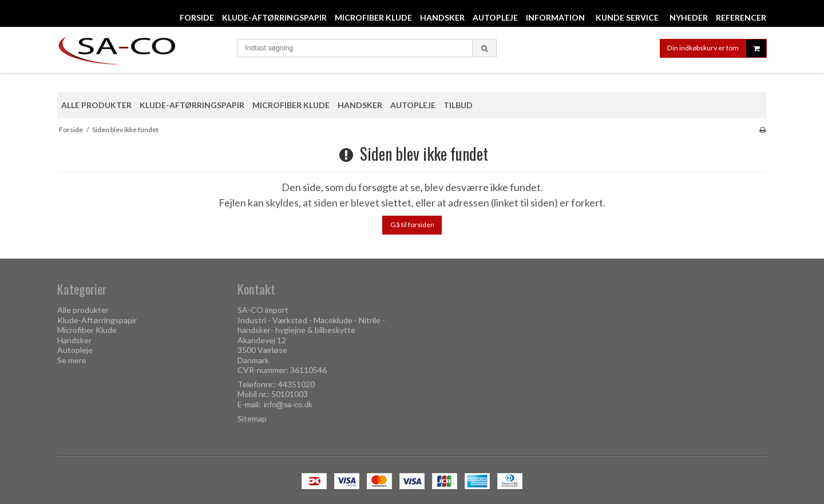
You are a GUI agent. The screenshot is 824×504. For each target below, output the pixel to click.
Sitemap (252, 418)
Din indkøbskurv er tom (717, 48)
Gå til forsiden (412, 225)
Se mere (72, 360)
